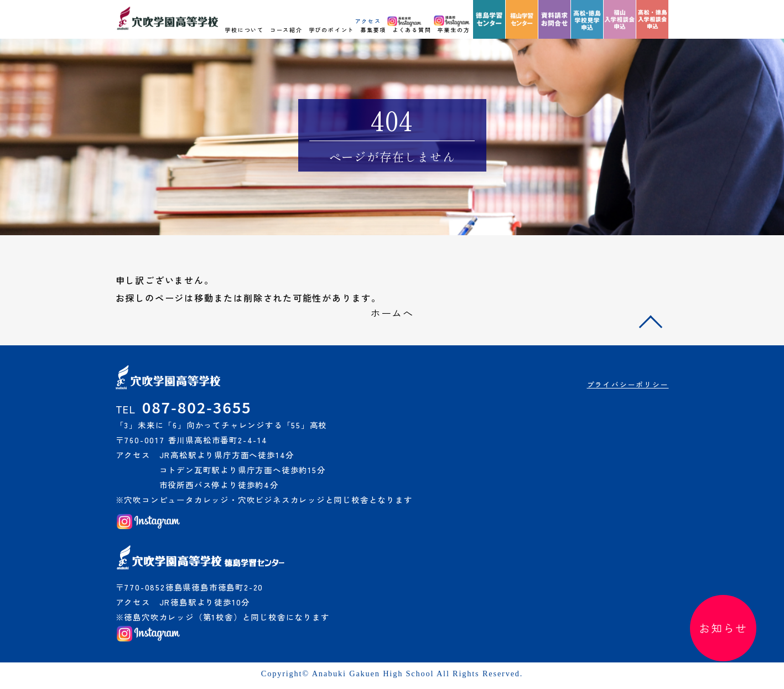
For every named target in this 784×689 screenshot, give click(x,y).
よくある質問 (412, 30)
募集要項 (373, 30)
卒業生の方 (453, 30)
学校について (244, 30)
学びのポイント (332, 30)
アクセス (368, 21)
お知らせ (723, 628)
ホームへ (392, 313)
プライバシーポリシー (628, 384)
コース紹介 (286, 30)
